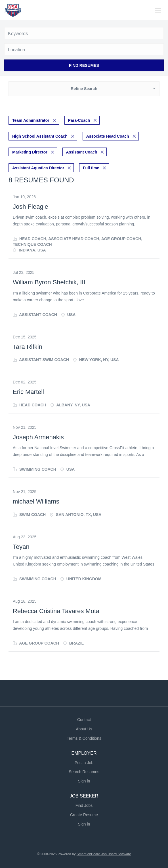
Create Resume (84, 815)
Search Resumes (84, 772)
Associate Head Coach (108, 136)
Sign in (84, 781)
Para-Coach (79, 120)
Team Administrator (31, 120)
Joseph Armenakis (38, 437)
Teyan (21, 547)
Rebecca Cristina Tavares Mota (56, 611)
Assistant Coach (82, 152)
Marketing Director (30, 152)
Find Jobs (84, 805)
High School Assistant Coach (40, 136)
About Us (84, 729)
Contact (84, 720)
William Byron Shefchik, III (49, 282)
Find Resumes (84, 65)
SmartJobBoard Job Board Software (104, 854)
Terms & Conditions (84, 738)
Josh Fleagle (31, 207)
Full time (91, 168)
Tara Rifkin (28, 347)
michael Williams (36, 501)
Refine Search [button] (84, 89)
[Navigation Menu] (158, 10)
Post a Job (84, 763)
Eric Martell (28, 392)
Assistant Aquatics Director (38, 168)
